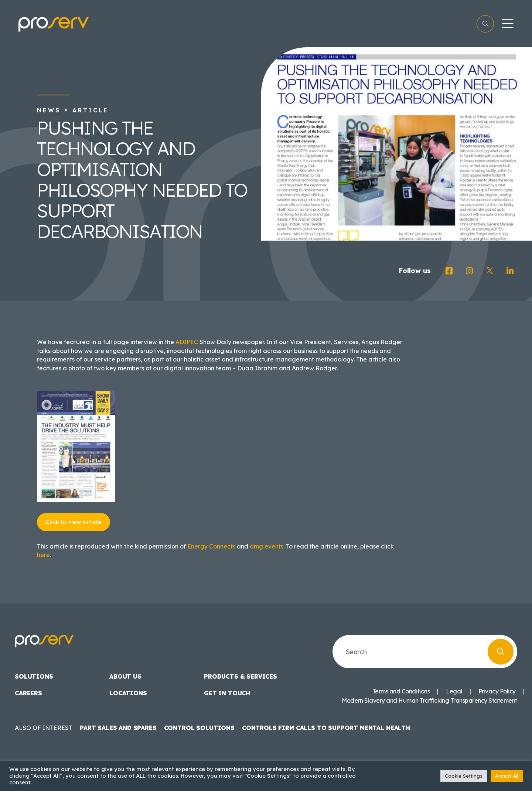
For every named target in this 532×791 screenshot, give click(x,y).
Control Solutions (199, 728)
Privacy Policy (497, 691)
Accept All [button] (507, 776)
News (49, 110)
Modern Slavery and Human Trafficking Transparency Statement (429, 700)
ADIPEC (187, 342)
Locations (128, 693)
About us (125, 676)
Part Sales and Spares (118, 728)
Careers (28, 693)
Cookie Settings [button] (464, 776)
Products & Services (241, 676)
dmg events (267, 546)
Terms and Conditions (401, 691)
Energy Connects (211, 546)
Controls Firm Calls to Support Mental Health (326, 728)
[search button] (501, 652)
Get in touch (227, 693)
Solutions (34, 676)
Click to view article (73, 522)
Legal (454, 691)
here (43, 555)
